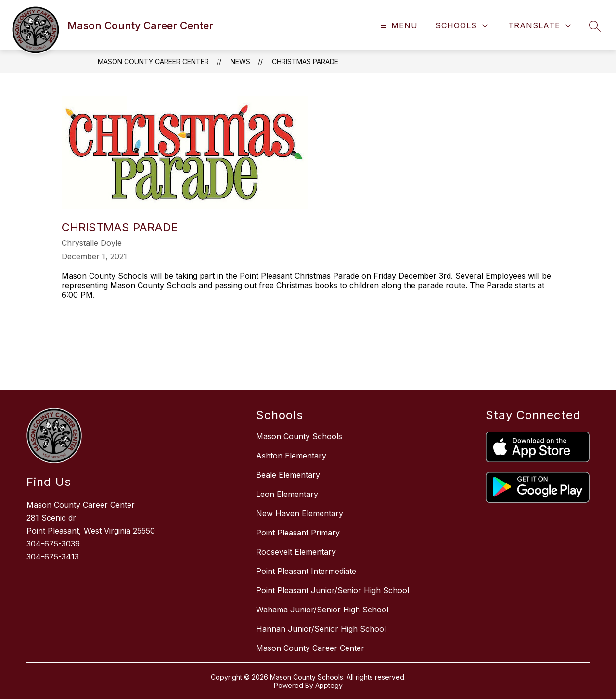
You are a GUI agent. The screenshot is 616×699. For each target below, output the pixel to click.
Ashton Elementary (291, 456)
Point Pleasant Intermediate (306, 571)
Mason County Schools (299, 436)
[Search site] (595, 26)
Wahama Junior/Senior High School (322, 610)
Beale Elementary (288, 475)
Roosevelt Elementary (296, 552)
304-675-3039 (53, 544)
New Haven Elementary (300, 513)
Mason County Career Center (153, 61)
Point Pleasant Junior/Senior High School (333, 590)
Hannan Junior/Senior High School (321, 629)
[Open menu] (398, 26)
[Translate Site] (540, 26)
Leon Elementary (287, 494)
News (240, 61)
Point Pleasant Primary (298, 533)
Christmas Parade (305, 61)
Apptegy (329, 685)
